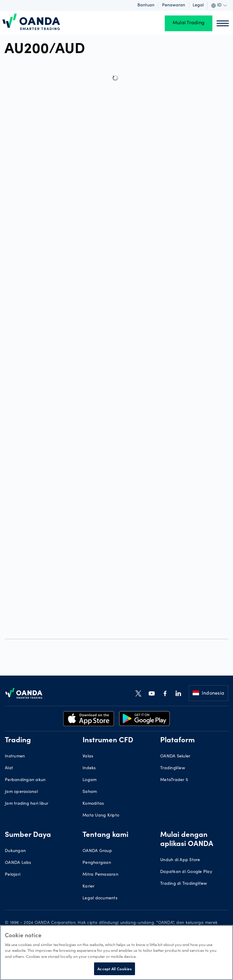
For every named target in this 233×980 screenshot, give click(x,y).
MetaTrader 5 (174, 780)
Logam (89, 780)
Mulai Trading (189, 23)
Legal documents (100, 898)
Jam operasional (21, 792)
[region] (116, 953)
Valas (88, 757)
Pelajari (13, 875)
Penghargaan (97, 863)
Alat (9, 768)
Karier (89, 887)
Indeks (89, 768)
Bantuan (146, 5)
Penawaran (174, 5)
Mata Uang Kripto (101, 816)
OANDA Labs (18, 863)
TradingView (173, 768)
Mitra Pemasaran (100, 875)
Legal (198, 5)
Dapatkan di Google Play (186, 872)
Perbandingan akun (25, 780)
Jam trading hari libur (27, 804)
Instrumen (15, 757)
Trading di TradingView (184, 884)
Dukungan (15, 851)
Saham (90, 792)
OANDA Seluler (175, 757)
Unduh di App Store (180, 860)
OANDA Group (97, 851)
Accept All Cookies (114, 969)
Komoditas (93, 804)
